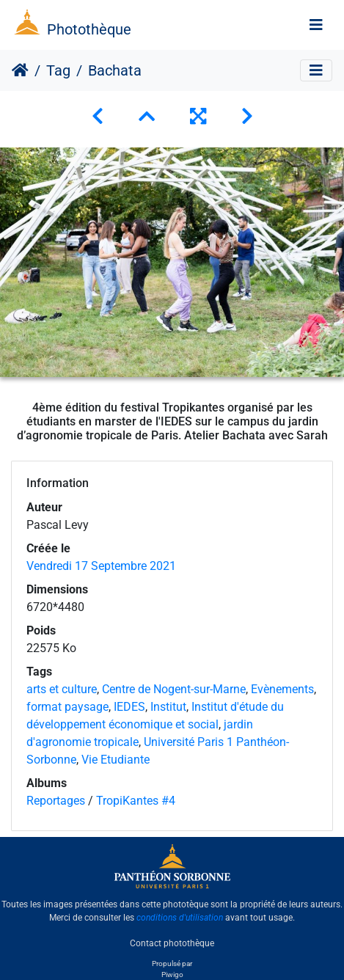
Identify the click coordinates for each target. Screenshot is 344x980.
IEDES (129, 707)
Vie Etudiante (116, 760)
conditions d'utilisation (180, 918)
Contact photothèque (172, 943)
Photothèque (89, 29)
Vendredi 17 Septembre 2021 (101, 566)
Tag (58, 70)
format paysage (67, 707)
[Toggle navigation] (316, 25)
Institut (168, 707)
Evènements (282, 689)
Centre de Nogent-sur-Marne (174, 689)
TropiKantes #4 (136, 801)
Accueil (20, 70)
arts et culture (62, 689)
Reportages (56, 801)
